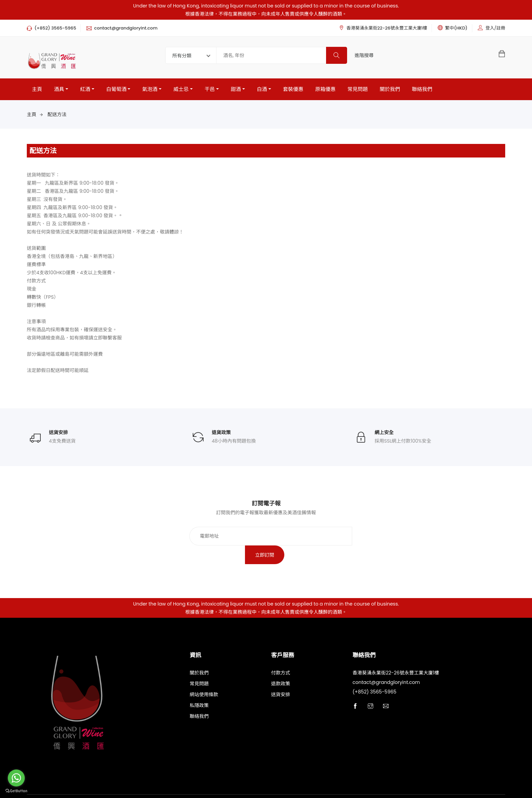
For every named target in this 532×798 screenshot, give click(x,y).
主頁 (37, 89)
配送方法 (57, 114)
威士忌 (181, 89)
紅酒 (85, 89)
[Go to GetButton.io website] (16, 791)
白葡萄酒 (116, 89)
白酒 (262, 89)
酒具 (59, 89)
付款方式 (281, 655)
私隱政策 (199, 687)
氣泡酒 (150, 89)
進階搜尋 (364, 55)
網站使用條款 (204, 676)
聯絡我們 (422, 89)
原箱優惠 (325, 89)
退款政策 (281, 666)
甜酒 (236, 89)
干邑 (210, 89)
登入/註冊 (495, 28)
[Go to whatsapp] (16, 778)
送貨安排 (281, 676)
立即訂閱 (347, 536)
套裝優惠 (293, 89)
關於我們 (390, 89)
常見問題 (358, 89)
